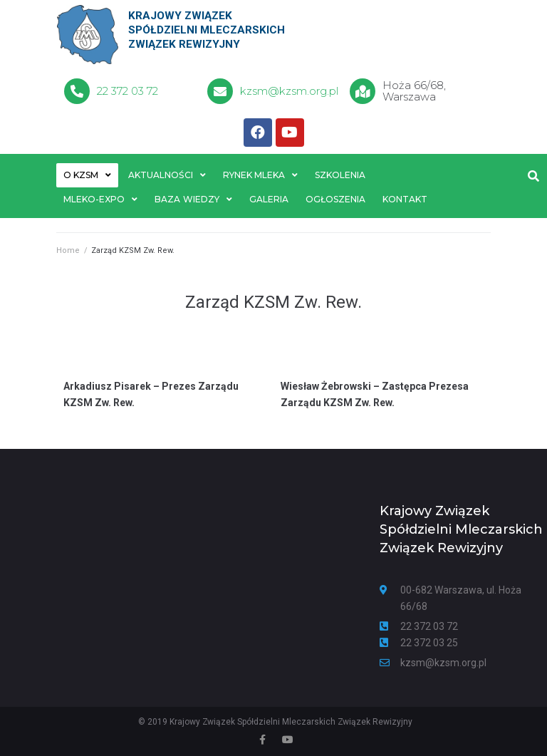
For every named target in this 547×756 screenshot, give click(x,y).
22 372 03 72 (127, 91)
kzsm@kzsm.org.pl (289, 91)
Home (68, 251)
